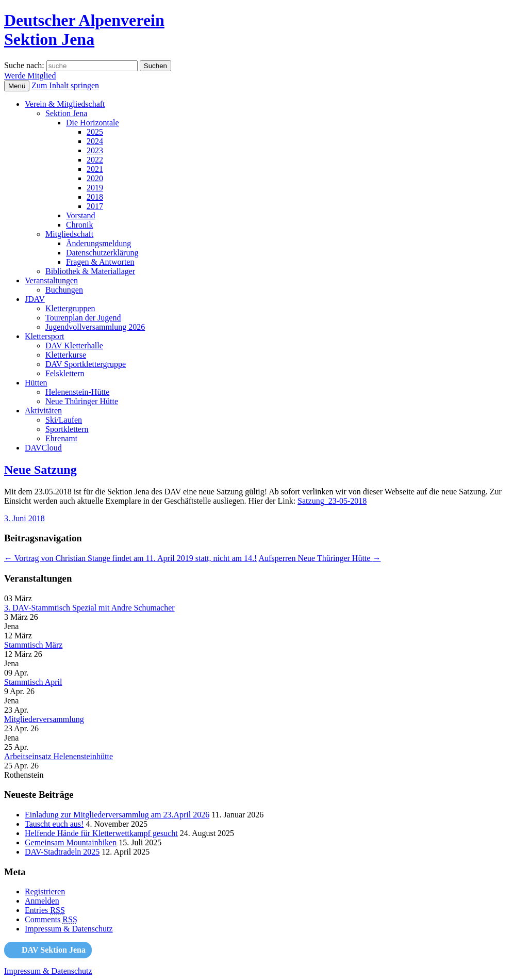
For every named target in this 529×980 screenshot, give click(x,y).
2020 (95, 178)
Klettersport (44, 336)
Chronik (79, 225)
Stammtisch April (33, 682)
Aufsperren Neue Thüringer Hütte (319, 558)
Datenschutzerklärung (102, 253)
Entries (45, 910)
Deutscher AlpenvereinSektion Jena (84, 30)
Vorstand (81, 215)
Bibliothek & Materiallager (90, 271)
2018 (95, 197)
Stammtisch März (33, 645)
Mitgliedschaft (69, 234)
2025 (95, 132)
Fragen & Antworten (100, 262)
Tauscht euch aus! (54, 824)
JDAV (35, 299)
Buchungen (64, 290)
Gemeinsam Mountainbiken (71, 842)
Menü (17, 86)
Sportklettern (67, 429)
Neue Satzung (40, 470)
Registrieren (45, 891)
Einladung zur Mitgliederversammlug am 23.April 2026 (117, 815)
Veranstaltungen (51, 280)
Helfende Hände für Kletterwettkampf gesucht (101, 833)
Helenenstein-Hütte (77, 392)
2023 (95, 150)
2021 (95, 169)
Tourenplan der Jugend (83, 318)
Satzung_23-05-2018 (332, 501)
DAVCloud (43, 448)
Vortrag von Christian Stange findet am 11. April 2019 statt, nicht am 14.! (130, 558)
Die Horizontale (93, 123)
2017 (95, 206)
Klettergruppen (70, 308)
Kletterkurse (66, 355)
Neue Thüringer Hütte (82, 401)
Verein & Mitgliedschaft (65, 104)
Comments (51, 919)
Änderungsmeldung (98, 243)
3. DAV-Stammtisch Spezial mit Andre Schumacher (89, 608)
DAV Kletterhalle (74, 346)
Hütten (36, 383)
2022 (95, 160)
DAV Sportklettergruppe (86, 364)
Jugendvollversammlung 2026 (95, 327)
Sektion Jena (66, 113)
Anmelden (42, 901)
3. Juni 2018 (24, 518)
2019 (95, 188)
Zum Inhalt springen (65, 85)
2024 (95, 141)
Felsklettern (65, 373)
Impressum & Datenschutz (69, 929)
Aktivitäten (43, 411)
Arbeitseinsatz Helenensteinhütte (59, 756)
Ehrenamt (61, 438)
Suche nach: (24, 65)
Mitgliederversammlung (44, 719)
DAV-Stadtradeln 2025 (62, 852)
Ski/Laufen (64, 420)
